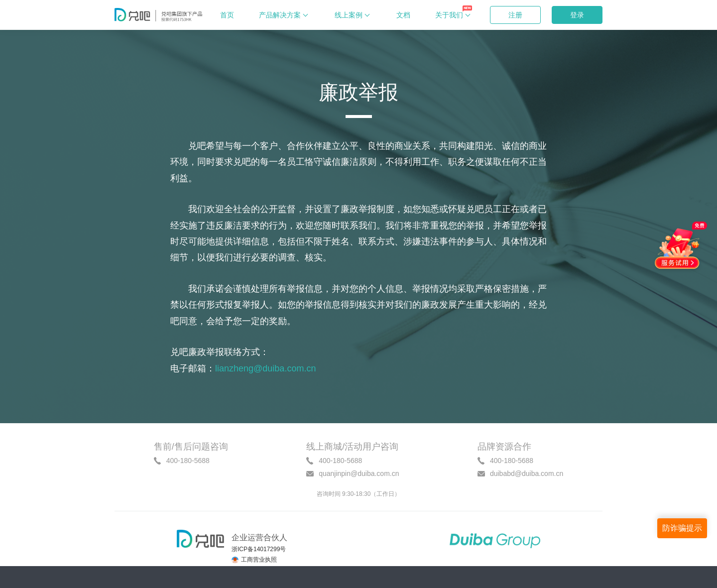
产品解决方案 (284, 15)
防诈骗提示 (682, 528)
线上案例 (353, 15)
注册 (515, 15)
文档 (403, 15)
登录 (577, 15)
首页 (227, 15)
